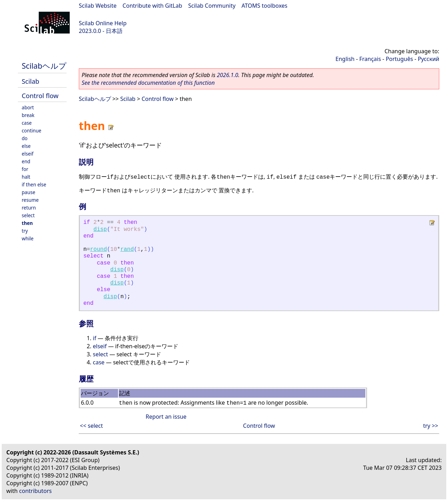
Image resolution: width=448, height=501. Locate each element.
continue (32, 131)
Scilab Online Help (103, 23)
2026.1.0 (228, 75)
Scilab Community (212, 6)
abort (28, 107)
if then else (34, 184)
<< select (91, 426)
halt (26, 177)
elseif (28, 154)
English (345, 59)
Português (399, 59)
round (98, 249)
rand (127, 249)
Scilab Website (98, 6)
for (25, 169)
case (27, 123)
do (25, 138)
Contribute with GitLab (152, 6)
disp (100, 229)
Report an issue (166, 417)
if (95, 338)
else (26, 146)
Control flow (40, 95)
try (25, 231)
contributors (36, 491)
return (29, 208)
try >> (431, 426)
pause (29, 192)
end (26, 161)
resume (30, 200)
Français (370, 59)
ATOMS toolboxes (265, 6)
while (28, 238)
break (28, 115)
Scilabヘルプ (44, 66)
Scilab (30, 81)
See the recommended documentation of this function (148, 83)
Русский (429, 59)
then (27, 223)
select (28, 215)
